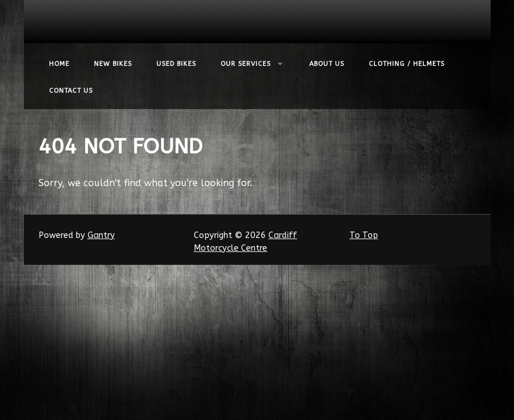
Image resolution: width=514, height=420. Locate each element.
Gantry (101, 235)
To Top (364, 235)
